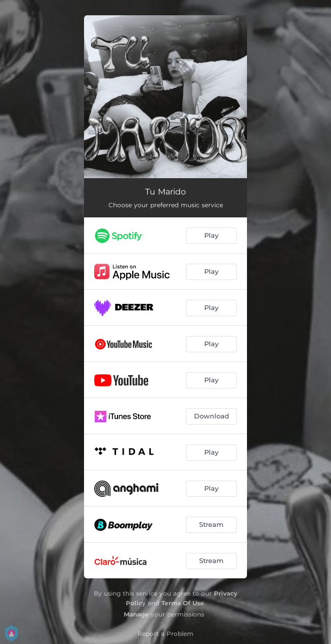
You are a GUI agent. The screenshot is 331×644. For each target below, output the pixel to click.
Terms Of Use (183, 603)
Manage (136, 614)
